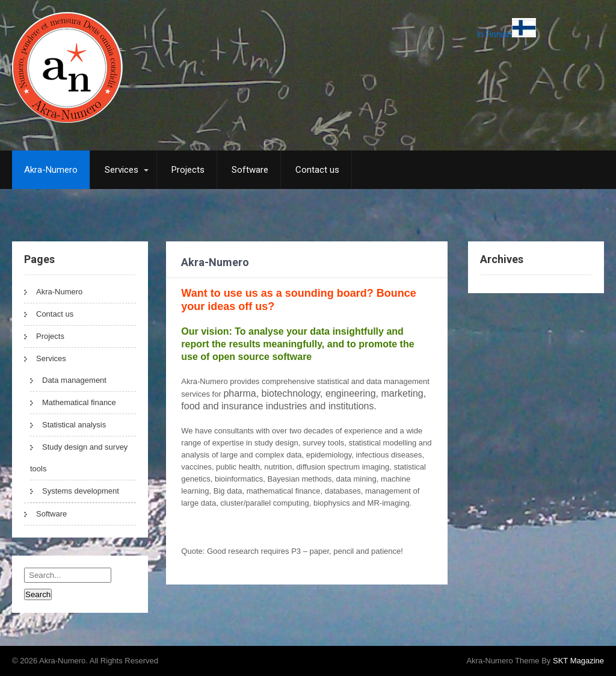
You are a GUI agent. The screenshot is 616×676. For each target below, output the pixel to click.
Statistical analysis (74, 425)
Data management (74, 380)
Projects (188, 170)
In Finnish (507, 34)
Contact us (317, 170)
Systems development (81, 491)
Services (122, 170)
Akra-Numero (51, 170)
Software (250, 170)
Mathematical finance (79, 402)
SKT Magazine (578, 661)
